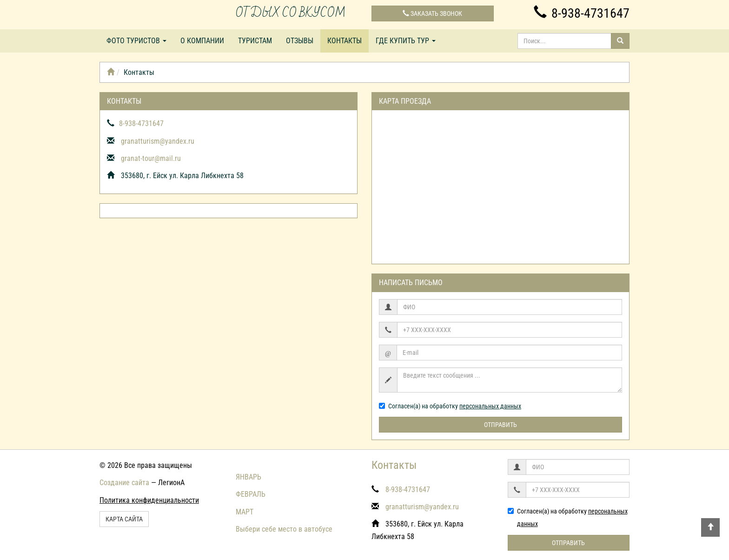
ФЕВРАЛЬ (251, 494)
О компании (202, 41)
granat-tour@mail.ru (151, 158)
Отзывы (300, 41)
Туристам (255, 41)
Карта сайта (124, 519)
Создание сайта (124, 483)
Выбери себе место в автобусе (284, 529)
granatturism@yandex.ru (158, 141)
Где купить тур (406, 41)
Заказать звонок (432, 13)
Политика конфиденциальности (149, 500)
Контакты (345, 41)
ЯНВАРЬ (249, 477)
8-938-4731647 (582, 13)
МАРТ (245, 512)
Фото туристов (136, 41)
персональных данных (490, 406)
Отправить (500, 425)
